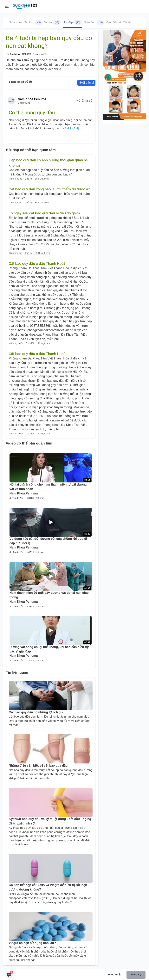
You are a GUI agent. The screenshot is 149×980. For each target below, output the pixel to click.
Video (53, 22)
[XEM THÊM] (70, 128)
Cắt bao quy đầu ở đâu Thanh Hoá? (37, 264)
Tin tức (33, 22)
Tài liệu (127, 22)
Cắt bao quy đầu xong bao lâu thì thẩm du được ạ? (49, 189)
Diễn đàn (94, 22)
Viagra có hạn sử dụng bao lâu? (32, 943)
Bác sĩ (117, 22)
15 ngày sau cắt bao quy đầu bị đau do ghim (44, 213)
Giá (109, 22)
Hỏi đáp (72, 22)
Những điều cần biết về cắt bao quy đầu (38, 766)
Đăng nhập (115, 974)
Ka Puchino (13, 54)
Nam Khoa (16, 22)
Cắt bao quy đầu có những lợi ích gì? (36, 712)
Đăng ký (136, 974)
